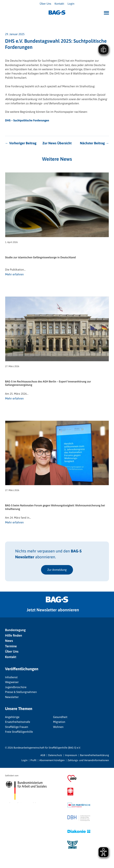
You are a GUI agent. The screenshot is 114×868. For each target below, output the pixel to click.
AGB (43, 755)
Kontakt (59, 4)
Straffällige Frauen (17, 727)
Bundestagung (15, 630)
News (9, 641)
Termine (11, 646)
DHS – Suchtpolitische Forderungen (27, 120)
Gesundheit (60, 717)
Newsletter (12, 697)
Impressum (71, 755)
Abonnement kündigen (52, 760)
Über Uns (46, 4)
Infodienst (11, 677)
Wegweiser (12, 682)
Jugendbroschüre (16, 687)
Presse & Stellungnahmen (21, 692)
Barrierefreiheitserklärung (95, 755)
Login (71, 4)
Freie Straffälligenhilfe (19, 732)
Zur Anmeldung (57, 570)
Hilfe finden (14, 636)
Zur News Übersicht (57, 143)
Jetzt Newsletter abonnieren (53, 610)
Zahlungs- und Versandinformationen (88, 760)
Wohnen (58, 727)
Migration (59, 722)
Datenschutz (55, 755)
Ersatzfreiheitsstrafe (18, 722)
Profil (33, 760)
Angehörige (12, 717)
